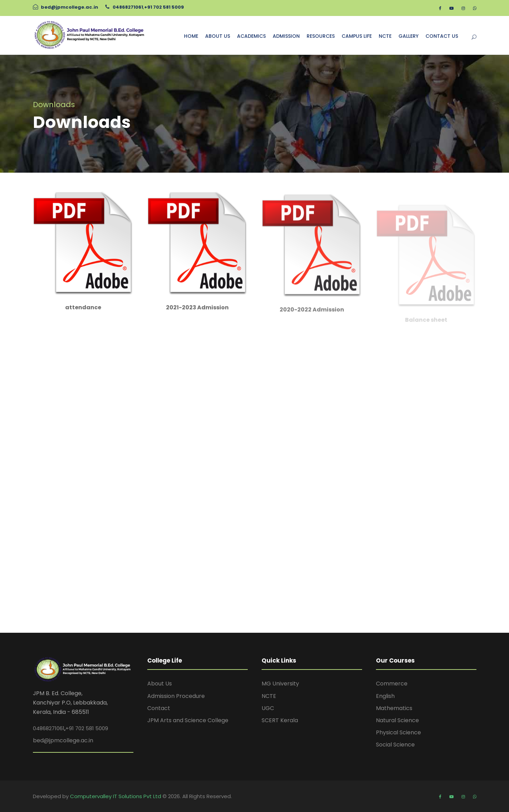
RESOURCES (321, 36)
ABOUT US (218, 36)
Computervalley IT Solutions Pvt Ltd (116, 796)
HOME (191, 36)
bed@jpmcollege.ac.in (69, 7)
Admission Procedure (176, 696)
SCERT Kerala (280, 720)
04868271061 (128, 7)
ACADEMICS (251, 36)
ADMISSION (286, 36)
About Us (160, 684)
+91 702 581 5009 (164, 7)
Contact (159, 708)
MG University (280, 684)
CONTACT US (442, 36)
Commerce (392, 684)
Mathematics (394, 708)
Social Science (395, 745)
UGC (268, 708)
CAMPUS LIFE (357, 36)
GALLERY (409, 36)
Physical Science (398, 732)
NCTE (385, 36)
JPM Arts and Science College (188, 720)
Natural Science (397, 720)
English (385, 696)
